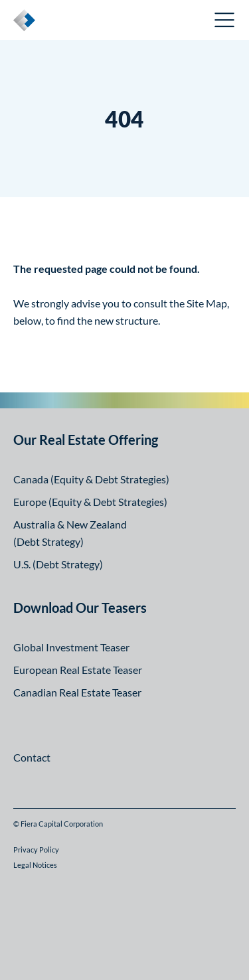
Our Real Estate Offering (86, 440)
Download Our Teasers (80, 608)
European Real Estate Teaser (78, 670)
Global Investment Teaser (71, 647)
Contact (32, 757)
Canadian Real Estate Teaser (77, 692)
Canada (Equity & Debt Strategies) (91, 479)
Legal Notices (35, 865)
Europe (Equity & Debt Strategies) (90, 502)
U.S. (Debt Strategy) (58, 564)
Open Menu (225, 20)
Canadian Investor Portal (138, 22)
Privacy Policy (36, 850)
